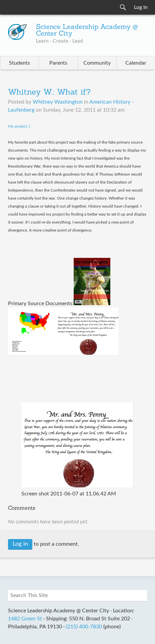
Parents (58, 63)
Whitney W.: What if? (49, 93)
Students (19, 63)
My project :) (19, 126)
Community (97, 63)
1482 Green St (25, 619)
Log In (141, 7)
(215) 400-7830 (84, 627)
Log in (20, 544)
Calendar (136, 63)
